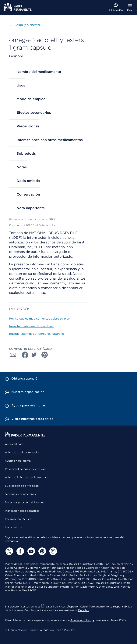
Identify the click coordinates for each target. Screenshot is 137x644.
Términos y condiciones (20, 494)
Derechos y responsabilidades (25, 502)
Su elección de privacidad (22, 486)
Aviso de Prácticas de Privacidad (26, 477)
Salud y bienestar (28, 25)
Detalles (83, 610)
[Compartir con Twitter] (34, 355)
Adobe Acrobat (82, 620)
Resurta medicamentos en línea (31, 326)
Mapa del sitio (14, 527)
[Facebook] (20, 551)
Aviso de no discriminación (23, 452)
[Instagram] (53, 551)
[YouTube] (31, 551)
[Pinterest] (42, 551)
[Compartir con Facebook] (23, 355)
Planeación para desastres (22, 511)
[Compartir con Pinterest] (45, 355)
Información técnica (18, 519)
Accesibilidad (14, 444)
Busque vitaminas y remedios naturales (37, 334)
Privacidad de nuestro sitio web (26, 469)
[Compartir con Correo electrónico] (13, 355)
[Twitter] (9, 551)
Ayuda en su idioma (18, 461)
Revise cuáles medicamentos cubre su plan (40, 319)
